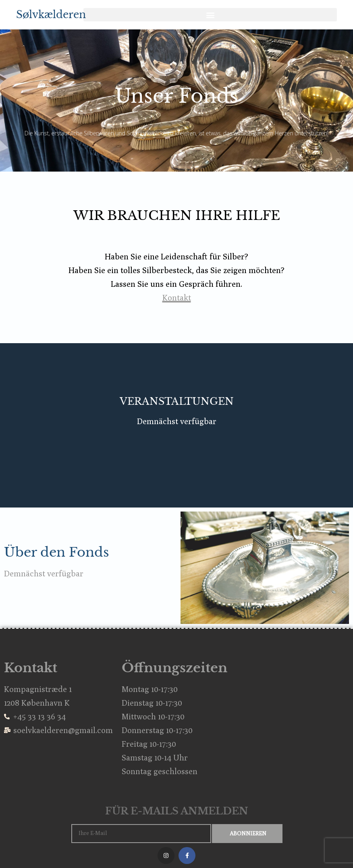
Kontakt (177, 297)
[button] (210, 15)
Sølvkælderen (51, 15)
